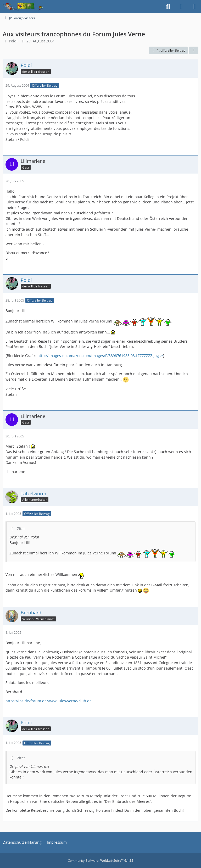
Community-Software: (100, 861)
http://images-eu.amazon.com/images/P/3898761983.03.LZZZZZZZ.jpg (98, 356)
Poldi (13, 41)
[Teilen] (194, 51)
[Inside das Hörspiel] (23, 7)
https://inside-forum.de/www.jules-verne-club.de (49, 701)
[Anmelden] (181, 7)
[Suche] (168, 7)
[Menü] (194, 7)
